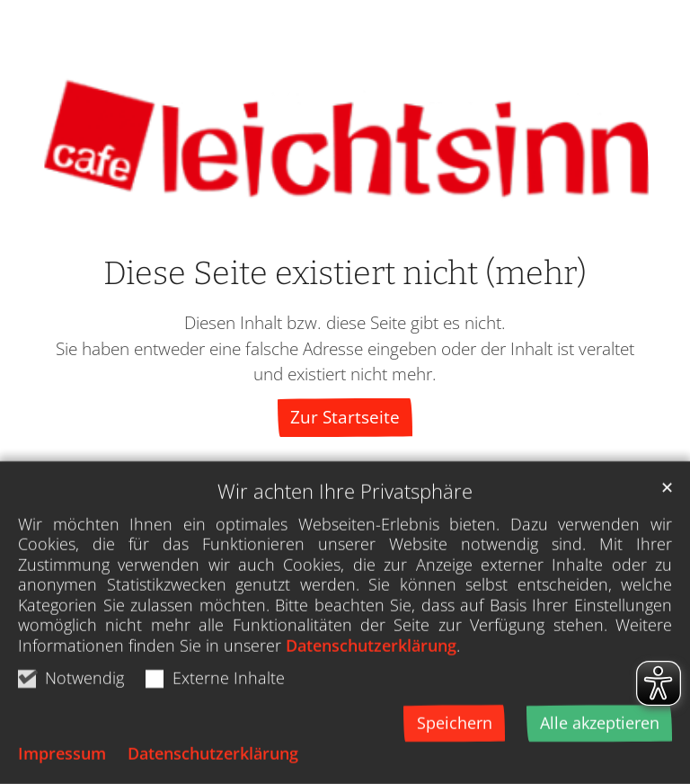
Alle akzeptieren (600, 754)
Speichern (455, 754)
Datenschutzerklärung (371, 677)
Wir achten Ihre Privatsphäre (345, 523)
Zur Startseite (345, 417)
